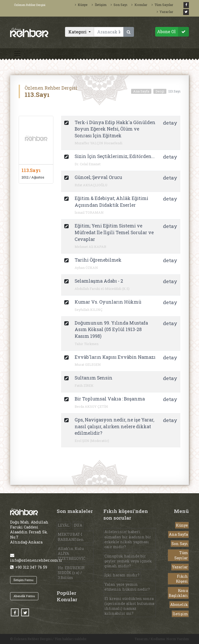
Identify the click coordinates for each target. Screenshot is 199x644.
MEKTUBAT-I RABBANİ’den (71, 537)
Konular (139, 5)
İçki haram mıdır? (122, 575)
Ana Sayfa (141, 91)
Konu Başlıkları (178, 593)
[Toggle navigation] (17, 53)
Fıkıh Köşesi (182, 579)
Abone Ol (173, 32)
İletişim (99, 5)
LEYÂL (64, 525)
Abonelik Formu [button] (24, 596)
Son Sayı (119, 5)
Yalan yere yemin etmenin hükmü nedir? (127, 587)
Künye (81, 5)
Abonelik (179, 604)
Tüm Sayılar (162, 5)
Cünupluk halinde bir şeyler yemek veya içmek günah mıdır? (128, 561)
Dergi (160, 91)
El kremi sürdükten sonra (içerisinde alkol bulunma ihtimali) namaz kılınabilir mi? (129, 606)
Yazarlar (165, 12)
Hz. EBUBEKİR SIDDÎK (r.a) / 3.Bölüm (71, 573)
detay (170, 123)
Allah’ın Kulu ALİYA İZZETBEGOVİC (72, 553)
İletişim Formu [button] (23, 580)
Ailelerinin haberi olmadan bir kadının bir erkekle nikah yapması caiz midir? (128, 539)
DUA (78, 525)
